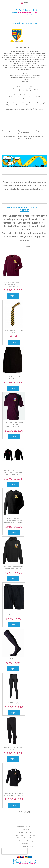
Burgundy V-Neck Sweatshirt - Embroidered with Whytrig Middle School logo (13, 284)
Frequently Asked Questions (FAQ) (25, 835)
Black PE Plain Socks (13, 659)
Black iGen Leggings (14, 703)
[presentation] (14, 851)
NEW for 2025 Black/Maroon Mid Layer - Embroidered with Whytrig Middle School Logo (13, 472)
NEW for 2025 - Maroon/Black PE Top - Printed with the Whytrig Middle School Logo (14, 424)
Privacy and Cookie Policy (25, 838)
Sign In (21, 15)
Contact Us (25, 844)
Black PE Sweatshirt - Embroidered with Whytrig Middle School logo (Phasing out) (14, 521)
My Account (15, 15)
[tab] (24, 246)
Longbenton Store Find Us (25, 827)
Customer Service (24, 829)
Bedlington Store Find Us (25, 832)
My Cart (27, 15)
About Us (25, 824)
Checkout (33, 15)
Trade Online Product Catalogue (24, 841)
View (13, 296)
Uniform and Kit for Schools (25, 846)
